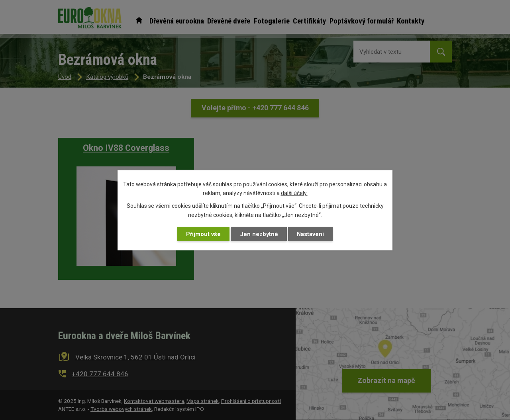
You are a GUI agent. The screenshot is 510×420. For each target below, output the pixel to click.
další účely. (294, 193)
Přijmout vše (203, 234)
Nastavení (310, 234)
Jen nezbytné (259, 234)
